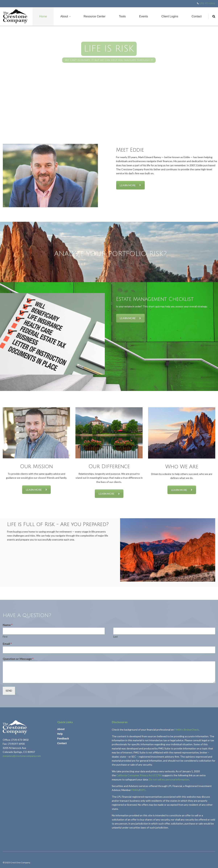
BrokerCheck (191, 730)
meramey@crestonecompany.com (22, 756)
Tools (122, 16)
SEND (9, 691)
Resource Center (95, 16)
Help (60, 734)
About (64, 16)
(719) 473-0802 (207, 4)
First (5, 637)
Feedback (63, 739)
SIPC (143, 790)
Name (8, 625)
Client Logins (170, 16)
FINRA (135, 790)
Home (43, 16)
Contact (197, 16)
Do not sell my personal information (169, 779)
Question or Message (18, 659)
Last (115, 637)
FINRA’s (179, 730)
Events (144, 16)
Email (7, 644)
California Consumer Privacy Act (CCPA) (139, 775)
